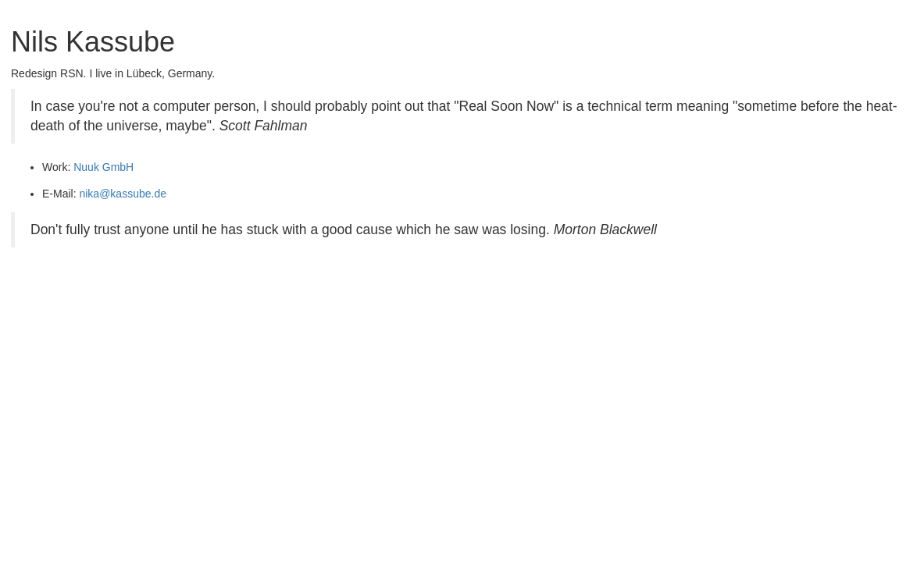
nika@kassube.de (123, 194)
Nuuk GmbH (103, 167)
